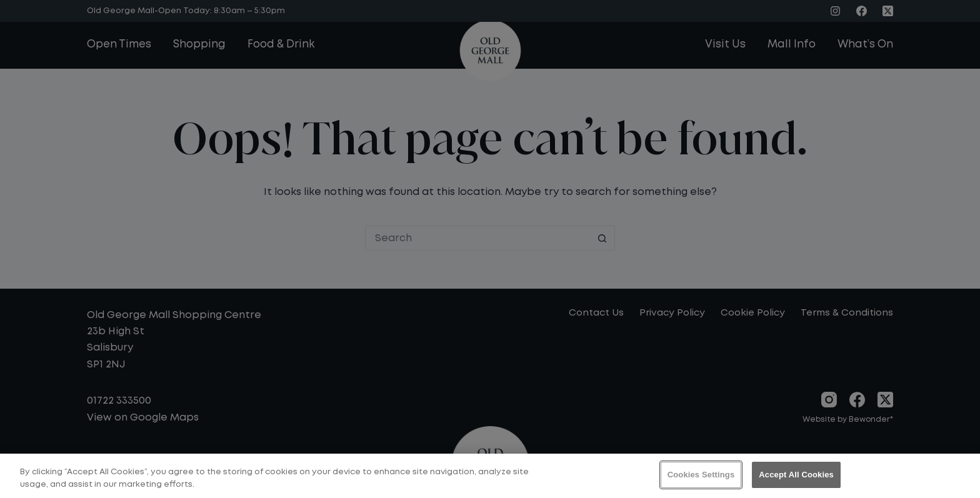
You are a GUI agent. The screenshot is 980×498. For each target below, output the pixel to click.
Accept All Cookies (796, 475)
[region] (490, 476)
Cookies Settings (701, 475)
